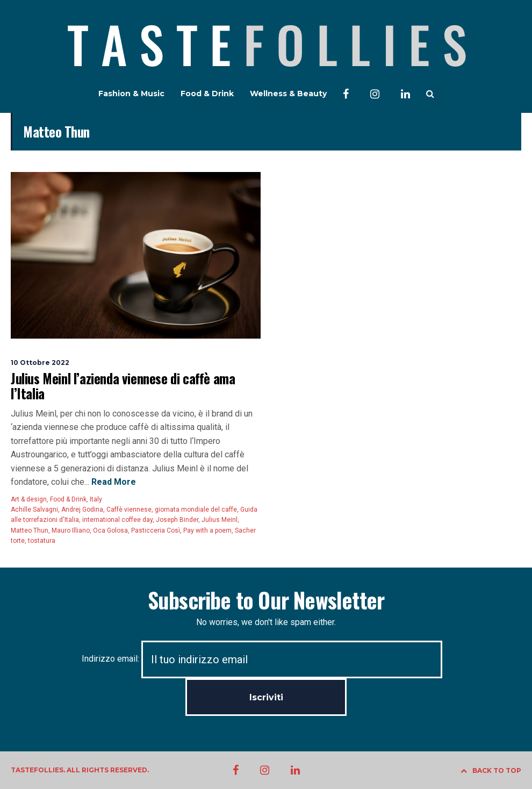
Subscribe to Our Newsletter (266, 600)
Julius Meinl (220, 520)
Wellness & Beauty (288, 94)
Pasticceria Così (156, 530)
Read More (113, 482)
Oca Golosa (110, 530)
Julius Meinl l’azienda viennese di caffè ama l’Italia (123, 386)
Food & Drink (207, 94)
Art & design (29, 499)
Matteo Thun (30, 530)
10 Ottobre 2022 (40, 363)
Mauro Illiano (71, 530)
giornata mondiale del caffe (196, 510)
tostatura (42, 541)
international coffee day (117, 520)
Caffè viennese (129, 510)
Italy (96, 499)
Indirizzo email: (262, 659)
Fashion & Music (131, 94)
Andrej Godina (82, 510)
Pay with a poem (207, 530)
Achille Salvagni (34, 510)
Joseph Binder (177, 520)
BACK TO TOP (491, 770)
